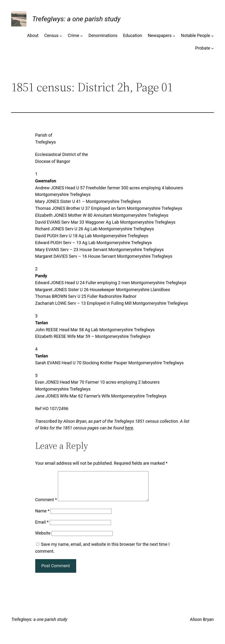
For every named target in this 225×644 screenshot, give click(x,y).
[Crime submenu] (82, 36)
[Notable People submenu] (212, 36)
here (129, 428)
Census (51, 35)
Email (42, 528)
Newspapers (160, 35)
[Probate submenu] (212, 48)
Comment (46, 505)
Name (42, 517)
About (33, 35)
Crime (74, 35)
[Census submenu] (61, 36)
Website (43, 539)
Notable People (195, 35)
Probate (203, 48)
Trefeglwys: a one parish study (76, 19)
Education (133, 35)
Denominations (103, 35)
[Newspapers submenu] (174, 36)
